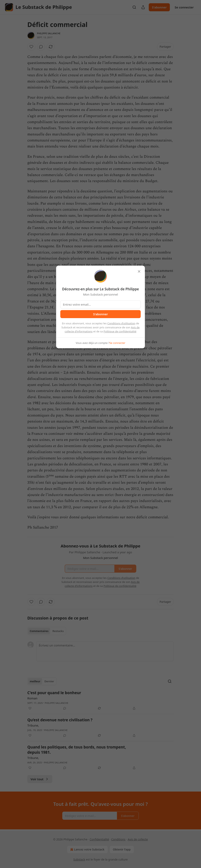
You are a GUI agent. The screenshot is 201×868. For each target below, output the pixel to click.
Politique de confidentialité (120, 331)
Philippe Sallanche (49, 33)
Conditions (118, 839)
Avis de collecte (138, 839)
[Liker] (31, 47)
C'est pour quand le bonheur (54, 693)
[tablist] (47, 631)
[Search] (134, 7)
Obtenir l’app (122, 849)
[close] (139, 271)
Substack (79, 859)
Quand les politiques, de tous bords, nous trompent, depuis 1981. (77, 750)
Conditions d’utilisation (121, 323)
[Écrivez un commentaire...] (105, 651)
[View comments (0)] (41, 47)
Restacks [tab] (58, 631)
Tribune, (33, 725)
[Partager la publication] (143, 7)
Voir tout (40, 779)
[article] (100, 700)
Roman (32, 698)
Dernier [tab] (49, 681)
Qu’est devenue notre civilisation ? (60, 720)
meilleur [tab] (35, 681)
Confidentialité (99, 839)
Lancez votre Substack (87, 849)
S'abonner (159, 7)
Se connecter (184, 7)
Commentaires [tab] (39, 631)
